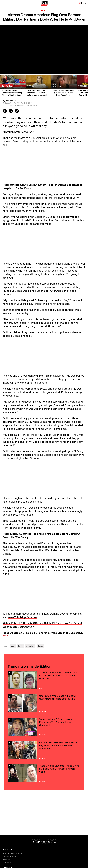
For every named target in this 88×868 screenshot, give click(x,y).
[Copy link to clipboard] (17, 111)
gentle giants (36, 376)
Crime (42, 688)
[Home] (44, 3)
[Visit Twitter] (39, 842)
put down (64, 194)
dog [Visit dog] (13, 646)
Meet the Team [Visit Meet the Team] (10, 856)
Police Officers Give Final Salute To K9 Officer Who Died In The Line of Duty (43, 633)
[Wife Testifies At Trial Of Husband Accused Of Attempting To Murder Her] (38, 85)
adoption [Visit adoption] (30, 646)
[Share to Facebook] (5, 111)
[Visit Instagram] (44, 842)
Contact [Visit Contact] (7, 862)
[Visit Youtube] (49, 842)
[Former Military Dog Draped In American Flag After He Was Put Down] (13, 85)
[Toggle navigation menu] (3, 3)
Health (43, 712)
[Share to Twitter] (11, 111)
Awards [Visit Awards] (6, 859)
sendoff (45, 326)
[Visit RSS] (55, 842)
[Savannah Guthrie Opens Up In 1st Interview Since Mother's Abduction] (64, 85)
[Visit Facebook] (33, 842)
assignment (9, 422)
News (44, 11)
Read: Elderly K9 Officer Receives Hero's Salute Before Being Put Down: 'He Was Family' (41, 535)
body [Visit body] (20, 646)
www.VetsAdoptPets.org (22, 617)
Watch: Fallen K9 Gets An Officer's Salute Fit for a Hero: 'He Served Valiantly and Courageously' (42, 625)
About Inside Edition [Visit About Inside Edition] (13, 853)
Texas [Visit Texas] (40, 646)
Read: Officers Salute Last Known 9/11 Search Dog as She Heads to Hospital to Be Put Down (43, 186)
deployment (70, 217)
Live (84, 3)
